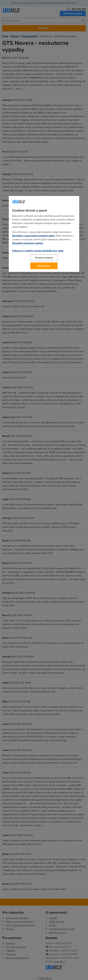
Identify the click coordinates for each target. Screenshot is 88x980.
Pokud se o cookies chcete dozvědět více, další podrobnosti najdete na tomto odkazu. (38, 252)
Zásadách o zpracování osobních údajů (33, 236)
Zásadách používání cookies (28, 243)
